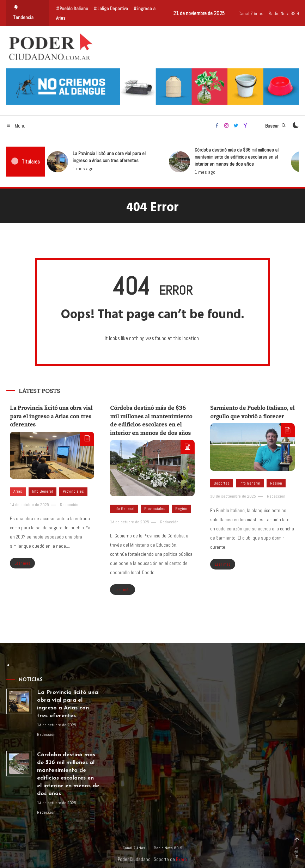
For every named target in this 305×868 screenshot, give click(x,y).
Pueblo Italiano (74, 9)
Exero (181, 859)
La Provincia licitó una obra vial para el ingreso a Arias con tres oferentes (87, 157)
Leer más (22, 563)
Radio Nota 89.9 (284, 14)
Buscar (276, 126)
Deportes (222, 483)
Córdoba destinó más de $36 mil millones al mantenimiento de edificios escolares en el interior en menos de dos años (214, 157)
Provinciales (73, 491)
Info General (42, 491)
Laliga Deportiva (113, 9)
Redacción (69, 505)
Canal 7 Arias (251, 14)
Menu (16, 126)
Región (181, 509)
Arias (18, 491)
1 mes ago (61, 168)
